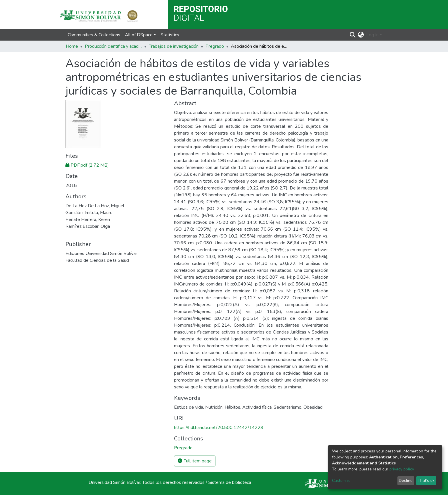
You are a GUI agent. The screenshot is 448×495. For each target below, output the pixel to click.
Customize (341, 481)
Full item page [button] (195, 461)
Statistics (170, 35)
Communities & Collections (94, 35)
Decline (406, 481)
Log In (372, 35)
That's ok (426, 481)
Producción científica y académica (113, 46)
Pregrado (215, 46)
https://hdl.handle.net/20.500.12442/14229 (219, 428)
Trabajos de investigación (174, 46)
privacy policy (402, 469)
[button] (361, 35)
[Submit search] (353, 35)
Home (72, 46)
